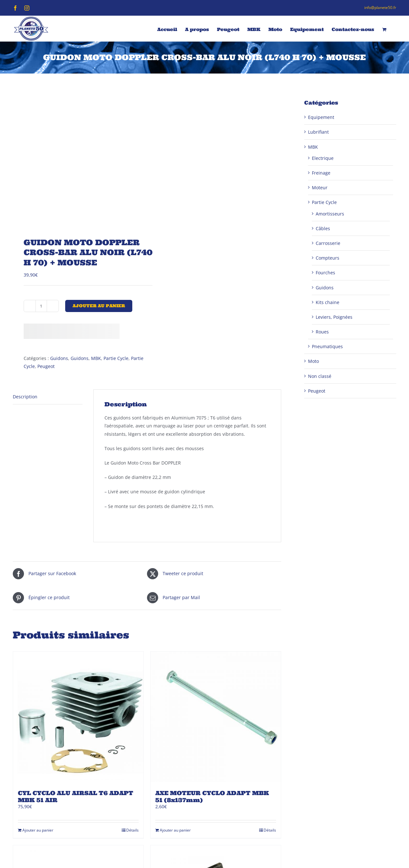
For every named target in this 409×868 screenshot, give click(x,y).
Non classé (320, 376)
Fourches (325, 273)
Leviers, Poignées (334, 317)
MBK (96, 358)
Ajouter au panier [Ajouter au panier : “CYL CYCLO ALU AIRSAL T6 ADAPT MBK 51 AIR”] (38, 830)
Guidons (59, 358)
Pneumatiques (327, 346)
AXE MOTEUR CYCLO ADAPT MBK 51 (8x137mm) (212, 797)
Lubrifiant (318, 132)
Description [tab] (25, 397)
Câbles (323, 228)
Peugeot (46, 366)
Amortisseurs (330, 214)
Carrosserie (328, 243)
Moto (313, 361)
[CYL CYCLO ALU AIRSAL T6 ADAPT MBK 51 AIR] (78, 717)
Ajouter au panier (99, 306)
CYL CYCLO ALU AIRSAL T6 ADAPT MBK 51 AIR (76, 797)
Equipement (321, 117)
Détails (132, 830)
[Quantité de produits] (41, 306)
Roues (322, 332)
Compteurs (328, 258)
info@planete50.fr (380, 8)
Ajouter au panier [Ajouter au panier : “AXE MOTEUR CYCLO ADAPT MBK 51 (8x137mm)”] (175, 830)
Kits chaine (328, 302)
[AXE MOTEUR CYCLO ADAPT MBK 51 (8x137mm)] (216, 717)
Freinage (321, 173)
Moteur (320, 188)
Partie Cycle (116, 358)
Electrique (323, 158)
